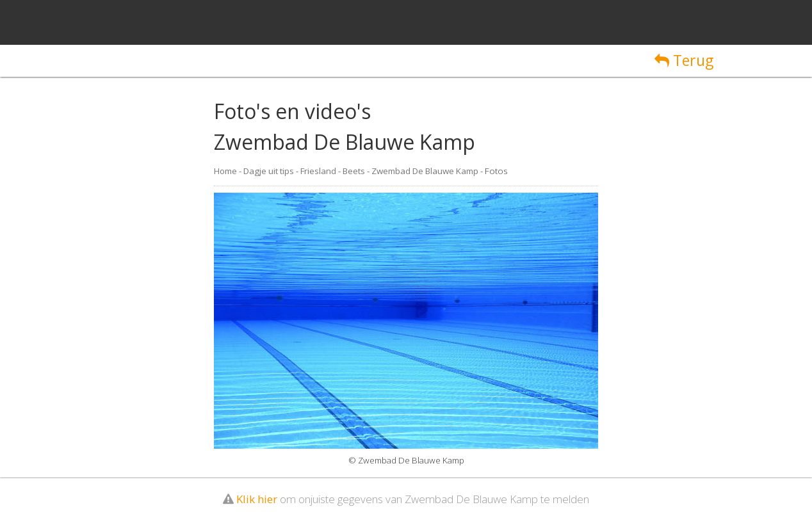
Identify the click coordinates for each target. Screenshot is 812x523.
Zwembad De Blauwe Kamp (425, 171)
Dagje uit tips (269, 171)
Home (225, 171)
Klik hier (257, 499)
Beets (354, 171)
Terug (684, 60)
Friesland (318, 171)
